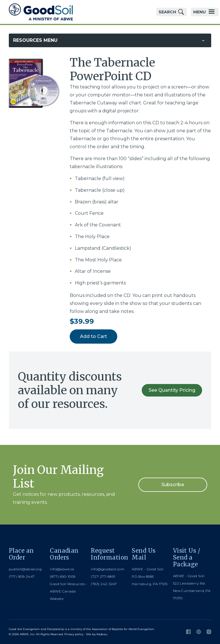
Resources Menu (35, 40)
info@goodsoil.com (108, 569)
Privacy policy (74, 634)
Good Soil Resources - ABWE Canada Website (69, 591)
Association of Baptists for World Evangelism (123, 629)
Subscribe (173, 485)
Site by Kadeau (97, 634)
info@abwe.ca (62, 569)
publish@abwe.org (25, 569)
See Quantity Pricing (172, 390)
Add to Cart (93, 336)
